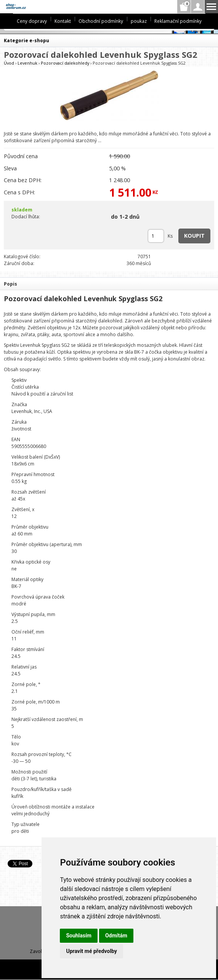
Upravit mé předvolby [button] (91, 951)
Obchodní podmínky (101, 21)
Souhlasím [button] (79, 936)
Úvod (9, 63)
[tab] (109, 284)
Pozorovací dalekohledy (65, 63)
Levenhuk (27, 63)
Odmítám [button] (116, 936)
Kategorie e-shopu (26, 41)
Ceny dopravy (32, 21)
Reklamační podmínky (178, 21)
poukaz (139, 21)
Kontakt (63, 21)
